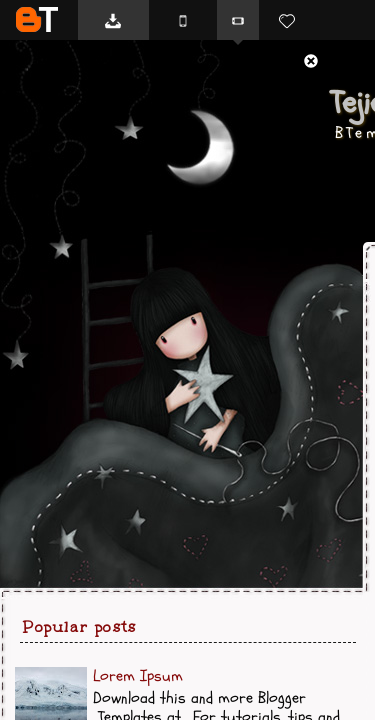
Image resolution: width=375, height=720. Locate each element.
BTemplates (37, 19)
